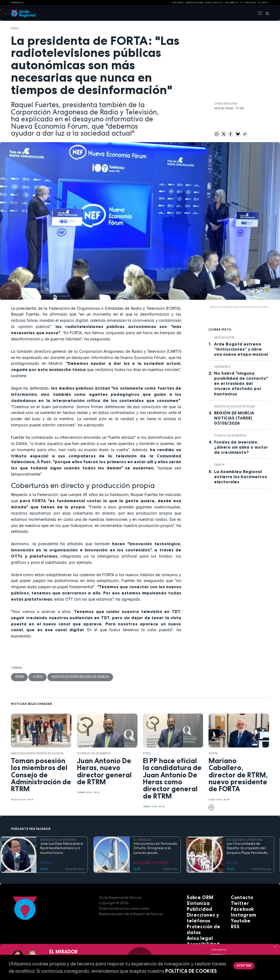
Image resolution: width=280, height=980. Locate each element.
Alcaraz (263, 3)
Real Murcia (232, 3)
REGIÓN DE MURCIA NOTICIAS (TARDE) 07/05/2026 (234, 418)
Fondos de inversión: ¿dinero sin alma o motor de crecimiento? (241, 447)
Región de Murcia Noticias (234, 406)
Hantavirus (222, 367)
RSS (234, 924)
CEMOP (219, 465)
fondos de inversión (230, 436)
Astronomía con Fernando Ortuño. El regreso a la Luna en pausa (155, 848)
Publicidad (197, 908)
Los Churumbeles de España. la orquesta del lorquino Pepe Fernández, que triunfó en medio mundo (248, 848)
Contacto (240, 897)
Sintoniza (196, 903)
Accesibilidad (199, 935)
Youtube (239, 919)
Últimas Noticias (214, 3)
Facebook (240, 908)
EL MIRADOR (142, 839)
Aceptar (243, 965)
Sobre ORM (197, 897)
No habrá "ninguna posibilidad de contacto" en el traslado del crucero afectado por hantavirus (241, 383)
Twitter (238, 903)
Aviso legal (197, 930)
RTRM (15, 28)
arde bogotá (224, 337)
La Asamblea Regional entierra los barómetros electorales (240, 477)
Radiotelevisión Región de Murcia (75, 677)
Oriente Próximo (195, 3)
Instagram (241, 913)
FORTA (36, 677)
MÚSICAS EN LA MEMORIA (58, 839)
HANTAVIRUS (178, 3)
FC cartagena (248, 3)
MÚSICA (46, 862)
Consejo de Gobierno (94, 753)
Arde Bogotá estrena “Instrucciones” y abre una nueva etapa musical (241, 349)
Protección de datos (206, 924)
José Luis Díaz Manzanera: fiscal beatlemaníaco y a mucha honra (62, 848)
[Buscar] (266, 13)
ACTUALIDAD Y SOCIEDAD (151, 862)
